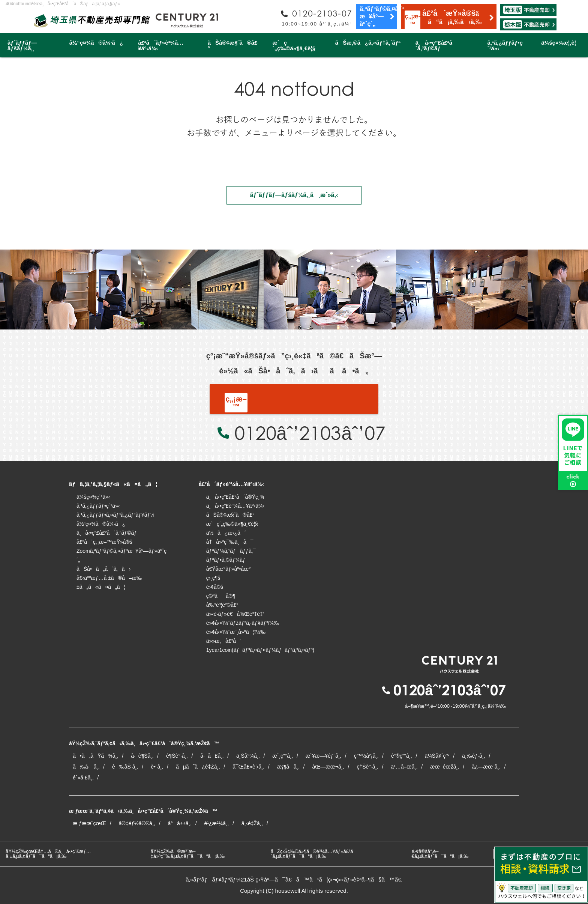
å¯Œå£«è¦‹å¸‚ (248, 767)
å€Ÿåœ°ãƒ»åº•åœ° (229, 569)
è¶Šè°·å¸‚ (177, 756)
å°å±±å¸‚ (180, 823)
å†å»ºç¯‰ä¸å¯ (230, 542)
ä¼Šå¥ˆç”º (437, 756)
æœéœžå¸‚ (445, 767)
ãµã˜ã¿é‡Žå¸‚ (198, 767)
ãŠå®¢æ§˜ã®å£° (233, 45)
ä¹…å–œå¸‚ (404, 767)
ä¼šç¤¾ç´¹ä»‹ (93, 497)
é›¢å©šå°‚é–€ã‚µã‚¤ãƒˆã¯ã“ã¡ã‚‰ (440, 854)
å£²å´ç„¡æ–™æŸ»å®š (104, 542)
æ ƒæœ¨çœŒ (89, 823)
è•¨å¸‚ (157, 767)
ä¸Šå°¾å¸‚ (248, 756)
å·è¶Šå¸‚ (142, 756)
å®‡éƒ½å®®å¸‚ (137, 823)
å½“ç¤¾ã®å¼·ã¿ (96, 43)
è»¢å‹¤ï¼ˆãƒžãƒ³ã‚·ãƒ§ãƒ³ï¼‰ (243, 623)
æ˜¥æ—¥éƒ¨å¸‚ (323, 756)
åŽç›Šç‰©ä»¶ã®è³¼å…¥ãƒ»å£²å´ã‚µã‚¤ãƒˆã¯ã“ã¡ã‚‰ (314, 854)
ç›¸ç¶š (213, 578)
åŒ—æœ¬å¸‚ (328, 767)
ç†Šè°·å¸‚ (367, 767)
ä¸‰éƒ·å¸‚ (473, 756)
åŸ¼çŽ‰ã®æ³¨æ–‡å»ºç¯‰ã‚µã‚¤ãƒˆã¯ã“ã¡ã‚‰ (188, 854)
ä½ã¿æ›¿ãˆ (226, 533)
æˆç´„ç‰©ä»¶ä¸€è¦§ (294, 45)
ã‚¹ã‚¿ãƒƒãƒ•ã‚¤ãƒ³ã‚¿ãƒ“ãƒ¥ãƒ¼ (115, 515)
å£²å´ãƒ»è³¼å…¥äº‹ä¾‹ (161, 45)
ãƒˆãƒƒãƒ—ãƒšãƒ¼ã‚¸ (22, 45)
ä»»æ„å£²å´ (224, 641)
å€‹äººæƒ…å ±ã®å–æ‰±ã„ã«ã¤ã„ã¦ (109, 582)
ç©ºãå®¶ (221, 596)
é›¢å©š (215, 587)
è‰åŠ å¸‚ (125, 767)
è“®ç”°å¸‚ (402, 756)
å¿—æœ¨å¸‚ (486, 767)
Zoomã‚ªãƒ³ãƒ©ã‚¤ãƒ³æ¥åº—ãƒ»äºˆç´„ (121, 555)
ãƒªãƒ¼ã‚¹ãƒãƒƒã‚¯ (231, 551)
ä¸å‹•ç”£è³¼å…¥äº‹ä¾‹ (235, 506)
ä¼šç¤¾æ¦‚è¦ (561, 43)
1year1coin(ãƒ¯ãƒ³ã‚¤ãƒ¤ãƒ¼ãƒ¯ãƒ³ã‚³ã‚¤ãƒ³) (260, 650)
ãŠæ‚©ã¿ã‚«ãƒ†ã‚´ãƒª (368, 43)
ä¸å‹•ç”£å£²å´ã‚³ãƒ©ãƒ (436, 45)
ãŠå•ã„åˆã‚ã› (103, 569)
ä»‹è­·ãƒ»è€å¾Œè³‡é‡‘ (235, 614)
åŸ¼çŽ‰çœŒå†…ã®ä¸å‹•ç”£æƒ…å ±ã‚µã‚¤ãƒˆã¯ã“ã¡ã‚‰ (48, 854)
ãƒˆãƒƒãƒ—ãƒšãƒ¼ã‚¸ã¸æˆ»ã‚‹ (294, 195)
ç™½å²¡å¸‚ (366, 756)
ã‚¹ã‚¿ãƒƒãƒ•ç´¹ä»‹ (505, 45)
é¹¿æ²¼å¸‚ (217, 823)
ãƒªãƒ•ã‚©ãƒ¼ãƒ (227, 560)
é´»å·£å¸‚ (83, 778)
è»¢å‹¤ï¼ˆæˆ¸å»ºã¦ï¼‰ (236, 632)
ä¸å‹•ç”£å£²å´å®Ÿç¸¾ (235, 497)
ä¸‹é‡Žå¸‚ (252, 823)
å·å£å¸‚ (212, 756)
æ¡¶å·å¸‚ (288, 767)
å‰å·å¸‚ (86, 767)
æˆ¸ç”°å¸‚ (283, 756)
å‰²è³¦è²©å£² (222, 605)
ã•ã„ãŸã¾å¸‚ (95, 756)
